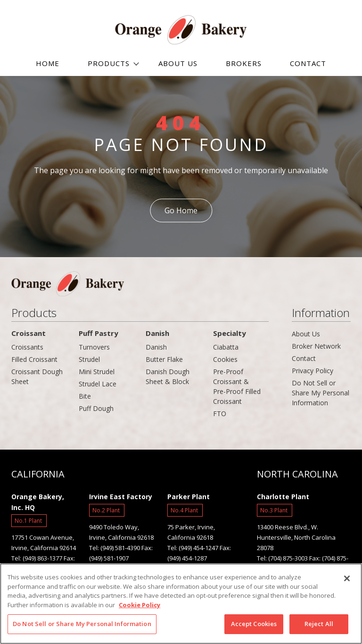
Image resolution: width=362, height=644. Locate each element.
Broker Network (316, 346)
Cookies (225, 359)
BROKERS (244, 63)
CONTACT (308, 63)
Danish (157, 333)
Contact (304, 358)
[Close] (347, 578)
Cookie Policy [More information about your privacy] (140, 605)
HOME (48, 63)
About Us (306, 334)
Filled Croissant (34, 359)
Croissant (29, 333)
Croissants (27, 347)
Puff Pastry (99, 333)
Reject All (319, 624)
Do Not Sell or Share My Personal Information (321, 393)
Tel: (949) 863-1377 (37, 558)
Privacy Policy (313, 371)
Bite (85, 396)
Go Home (181, 210)
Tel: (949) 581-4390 (115, 548)
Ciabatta (226, 347)
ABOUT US (178, 63)
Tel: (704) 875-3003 (282, 558)
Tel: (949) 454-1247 (193, 548)
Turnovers (94, 347)
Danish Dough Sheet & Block (168, 376)
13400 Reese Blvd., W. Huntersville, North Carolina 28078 (296, 537)
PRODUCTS (109, 63)
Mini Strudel (97, 372)
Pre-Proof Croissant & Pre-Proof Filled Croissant (237, 386)
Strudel (89, 359)
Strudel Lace (98, 384)
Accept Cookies (254, 624)
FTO (220, 414)
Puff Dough (96, 408)
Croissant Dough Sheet (37, 376)
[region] (181, 604)
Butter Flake (164, 359)
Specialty (230, 333)
